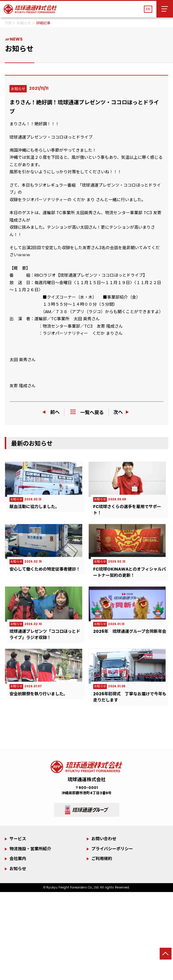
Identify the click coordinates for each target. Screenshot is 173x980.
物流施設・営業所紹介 (30, 849)
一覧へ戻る (87, 413)
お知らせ (18, 869)
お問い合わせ (104, 839)
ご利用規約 (102, 859)
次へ (122, 412)
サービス (18, 839)
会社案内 (18, 859)
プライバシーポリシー (112, 849)
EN (148, 9)
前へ (51, 412)
